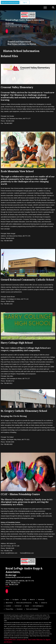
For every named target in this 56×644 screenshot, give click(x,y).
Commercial (18, 606)
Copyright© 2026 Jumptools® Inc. (16, 640)
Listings (24, 600)
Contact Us (44, 603)
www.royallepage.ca (38, 606)
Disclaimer (20, 609)
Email (32, 27)
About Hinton (9, 603)
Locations (8, 606)
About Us (32, 600)
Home (7, 600)
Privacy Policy (9, 609)
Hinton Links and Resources (24, 603)
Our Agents (16, 600)
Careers (27, 606)
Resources (41, 600)
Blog (36, 603)
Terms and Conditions (32, 609)
